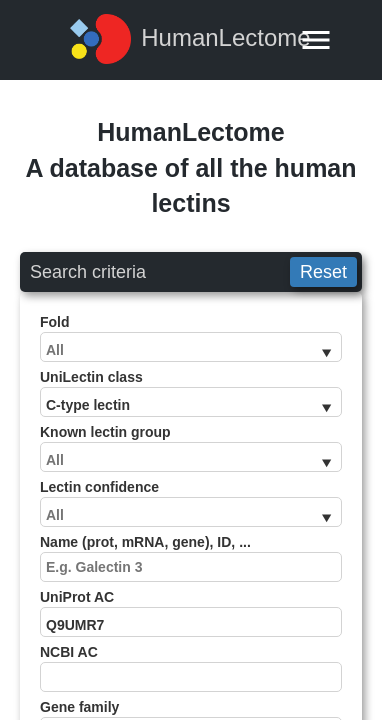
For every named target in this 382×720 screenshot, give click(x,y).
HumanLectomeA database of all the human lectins (190, 167)
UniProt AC (191, 613)
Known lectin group (191, 448)
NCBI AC (191, 668)
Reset (323, 272)
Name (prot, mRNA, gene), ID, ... (191, 558)
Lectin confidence (191, 503)
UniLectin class (191, 393)
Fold (191, 338)
